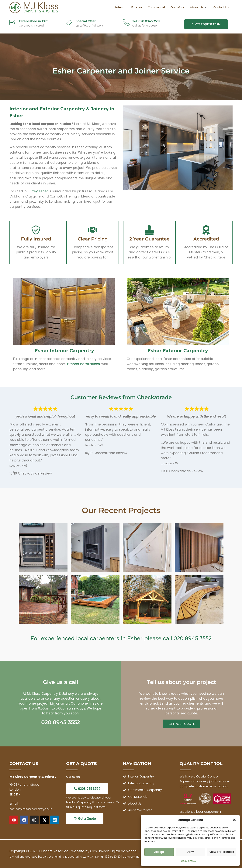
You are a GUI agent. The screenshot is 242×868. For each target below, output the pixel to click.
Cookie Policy (188, 861)
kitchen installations (83, 364)
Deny (190, 852)
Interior (116, 7)
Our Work (176, 7)
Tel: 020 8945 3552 (146, 21)
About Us (198, 7)
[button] (234, 820)
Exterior (133, 7)
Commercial (154, 7)
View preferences (222, 852)
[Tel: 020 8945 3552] (126, 22)
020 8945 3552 (193, 638)
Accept (159, 852)
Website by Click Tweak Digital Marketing (104, 851)
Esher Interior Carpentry (64, 351)
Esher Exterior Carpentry (178, 351)
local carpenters (98, 638)
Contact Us (221, 7)
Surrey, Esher (38, 191)
